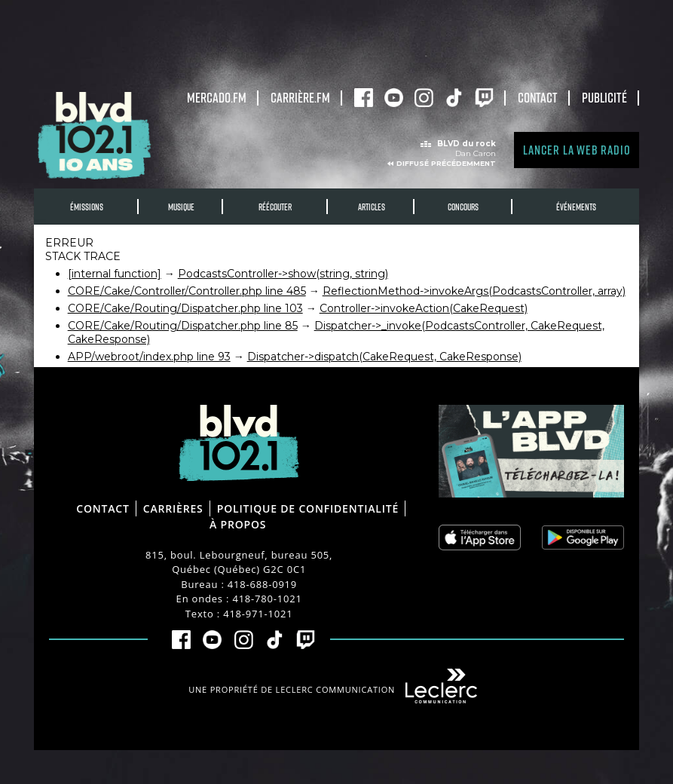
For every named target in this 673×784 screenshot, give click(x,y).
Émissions (87, 207)
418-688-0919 (262, 584)
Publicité (604, 97)
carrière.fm (300, 97)
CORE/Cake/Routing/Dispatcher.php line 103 (185, 308)
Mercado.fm (217, 97)
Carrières (173, 508)
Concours (463, 207)
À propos (238, 524)
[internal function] (115, 274)
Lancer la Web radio (577, 150)
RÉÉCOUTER (275, 207)
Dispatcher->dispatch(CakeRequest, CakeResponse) (384, 357)
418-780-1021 (267, 599)
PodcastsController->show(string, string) (283, 274)
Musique (181, 207)
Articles (372, 207)
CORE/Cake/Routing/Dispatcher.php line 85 (183, 326)
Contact (538, 97)
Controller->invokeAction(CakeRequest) (424, 308)
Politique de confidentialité (308, 508)
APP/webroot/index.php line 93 (149, 357)
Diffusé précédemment (446, 163)
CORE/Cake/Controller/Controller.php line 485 (187, 291)
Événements (576, 207)
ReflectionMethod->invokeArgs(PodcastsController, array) (474, 291)
